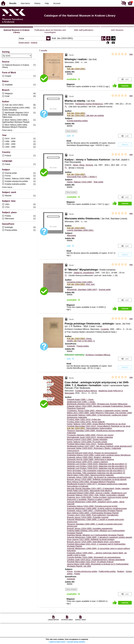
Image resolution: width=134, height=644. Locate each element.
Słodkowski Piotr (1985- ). (81, 402)
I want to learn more (57, 642)
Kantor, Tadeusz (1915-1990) (79, 182)
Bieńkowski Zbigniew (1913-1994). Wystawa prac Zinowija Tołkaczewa (97, 404)
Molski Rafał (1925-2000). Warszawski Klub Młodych (90, 491)
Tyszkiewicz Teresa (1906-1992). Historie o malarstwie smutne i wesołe (98, 411)
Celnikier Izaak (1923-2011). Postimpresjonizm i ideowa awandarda (96, 560)
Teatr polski (98, 182)
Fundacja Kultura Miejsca (86, 391)
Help (47, 3)
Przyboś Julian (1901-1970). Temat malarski (86, 422)
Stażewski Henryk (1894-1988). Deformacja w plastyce (91, 459)
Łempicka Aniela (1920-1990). (80, 282)
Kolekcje (34, 42)
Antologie (71, 346)
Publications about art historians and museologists (50, 31)
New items (25, 3)
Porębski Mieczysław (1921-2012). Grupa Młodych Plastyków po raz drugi (99, 426)
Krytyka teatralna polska (77, 121)
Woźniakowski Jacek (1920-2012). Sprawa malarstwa (90, 437)
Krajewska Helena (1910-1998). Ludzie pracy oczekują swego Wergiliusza (99, 455)
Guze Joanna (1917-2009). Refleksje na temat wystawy (91, 539)
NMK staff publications (84, 30)
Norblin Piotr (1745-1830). (81, 341)
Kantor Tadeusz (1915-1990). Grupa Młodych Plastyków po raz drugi (96, 424)
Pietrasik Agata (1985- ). (81, 399)
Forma (70, 571)
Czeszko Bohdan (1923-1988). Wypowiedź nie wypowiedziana (94, 557)
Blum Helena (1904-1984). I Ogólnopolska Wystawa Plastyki (93, 513)
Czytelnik (105, 329)
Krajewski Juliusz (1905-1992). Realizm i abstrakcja (89, 457)
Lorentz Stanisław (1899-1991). (80, 230)
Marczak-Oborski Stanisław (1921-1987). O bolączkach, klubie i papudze (98, 488)
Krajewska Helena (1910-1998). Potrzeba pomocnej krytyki (92, 506)
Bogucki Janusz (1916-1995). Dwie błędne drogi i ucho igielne (94, 542)
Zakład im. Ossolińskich (84, 273)
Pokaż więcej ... (8, 130)
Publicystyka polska (107, 571)
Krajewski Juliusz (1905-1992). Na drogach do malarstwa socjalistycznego (99, 477)
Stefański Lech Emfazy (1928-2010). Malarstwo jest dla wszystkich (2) (97, 466)
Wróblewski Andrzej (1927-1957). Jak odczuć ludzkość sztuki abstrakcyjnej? (100, 446)
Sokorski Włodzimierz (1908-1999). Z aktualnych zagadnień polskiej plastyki (100, 537)
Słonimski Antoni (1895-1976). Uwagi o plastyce (88, 462)
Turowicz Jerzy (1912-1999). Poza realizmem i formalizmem (93, 515)
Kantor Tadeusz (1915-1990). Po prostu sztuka (87, 442)
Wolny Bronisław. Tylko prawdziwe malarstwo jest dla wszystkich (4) (96, 473)
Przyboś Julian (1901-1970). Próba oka (84, 419)
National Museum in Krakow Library (17, 31)
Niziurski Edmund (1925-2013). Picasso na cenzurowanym (92, 453)
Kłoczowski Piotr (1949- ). (82, 177)
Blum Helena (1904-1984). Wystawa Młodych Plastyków (91, 482)
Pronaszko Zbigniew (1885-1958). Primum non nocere (90, 435)
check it (125, 145)
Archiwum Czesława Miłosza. (98, 355)
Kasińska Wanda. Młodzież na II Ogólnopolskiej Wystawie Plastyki (95, 535)
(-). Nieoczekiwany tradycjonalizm (90, 428)
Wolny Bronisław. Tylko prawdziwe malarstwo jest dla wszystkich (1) (96, 471)
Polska (77, 574)
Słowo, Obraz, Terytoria (83, 165)
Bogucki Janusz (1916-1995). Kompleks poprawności (90, 528)
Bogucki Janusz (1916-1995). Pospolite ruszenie (88, 517)
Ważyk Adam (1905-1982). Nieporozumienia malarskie (90, 475)
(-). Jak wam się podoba (85, 115)
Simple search (24, 42)
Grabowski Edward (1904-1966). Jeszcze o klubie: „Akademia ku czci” (97, 493)
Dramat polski (105, 290)
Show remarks (71, 131)
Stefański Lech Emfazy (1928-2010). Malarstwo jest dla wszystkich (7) (97, 468)
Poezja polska (83, 346)
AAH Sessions (117, 30)
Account (57, 3)
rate (131, 54)
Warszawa (72, 235)
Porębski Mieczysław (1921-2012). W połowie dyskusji (90, 562)
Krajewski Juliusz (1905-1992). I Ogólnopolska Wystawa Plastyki (95, 511)
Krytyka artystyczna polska (86, 571)
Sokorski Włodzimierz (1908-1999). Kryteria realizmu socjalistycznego (97, 508)
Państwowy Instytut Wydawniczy (89, 104)
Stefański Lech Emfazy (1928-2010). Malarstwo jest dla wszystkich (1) (97, 464)
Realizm (121, 571)
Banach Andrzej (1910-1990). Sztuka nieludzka (87, 439)
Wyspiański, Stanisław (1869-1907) (82, 290)
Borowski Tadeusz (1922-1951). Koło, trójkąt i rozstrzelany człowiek (96, 495)
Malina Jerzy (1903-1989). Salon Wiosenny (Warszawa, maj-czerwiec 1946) (99, 413)
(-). (76, 69)
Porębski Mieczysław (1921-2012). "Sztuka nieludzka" (90, 444)
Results (13, 3)
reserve (125, 86)
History (37, 3)
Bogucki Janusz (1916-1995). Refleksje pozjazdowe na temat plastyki (97, 479)
